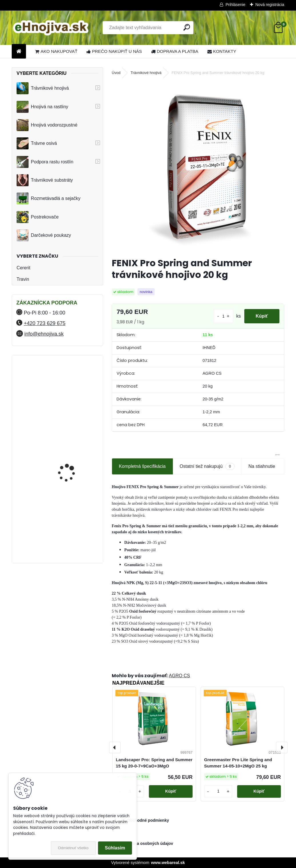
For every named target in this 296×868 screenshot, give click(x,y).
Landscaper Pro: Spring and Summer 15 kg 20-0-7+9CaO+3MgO (154, 763)
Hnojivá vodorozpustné (47, 125)
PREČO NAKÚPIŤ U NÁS (114, 51)
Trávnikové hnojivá (43, 88)
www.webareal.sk (168, 863)
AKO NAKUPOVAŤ (56, 51)
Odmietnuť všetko (73, 848)
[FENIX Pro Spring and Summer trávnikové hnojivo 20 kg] (198, 167)
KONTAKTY (222, 51)
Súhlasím (115, 848)
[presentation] (115, 747)
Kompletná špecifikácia (142, 466)
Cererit (23, 268)
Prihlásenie (235, 5)
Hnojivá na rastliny (42, 107)
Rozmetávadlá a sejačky (48, 199)
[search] (187, 27)
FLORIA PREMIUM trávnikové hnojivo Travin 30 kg (73, 532)
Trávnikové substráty (45, 180)
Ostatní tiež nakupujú (207, 466)
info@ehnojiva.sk (44, 334)
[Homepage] (19, 52)
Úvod (116, 73)
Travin (23, 279)
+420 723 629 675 (45, 323)
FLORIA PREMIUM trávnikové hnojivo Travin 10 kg (73, 386)
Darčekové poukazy (44, 235)
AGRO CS (179, 676)
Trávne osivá (37, 143)
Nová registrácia (270, 5)
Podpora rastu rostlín (45, 162)
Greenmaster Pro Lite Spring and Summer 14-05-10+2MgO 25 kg (238, 763)
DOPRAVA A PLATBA (175, 51)
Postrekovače (38, 217)
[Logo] (51, 28)
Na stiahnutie (262, 466)
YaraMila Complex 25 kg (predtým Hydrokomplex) (72, 447)
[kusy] (223, 316)
